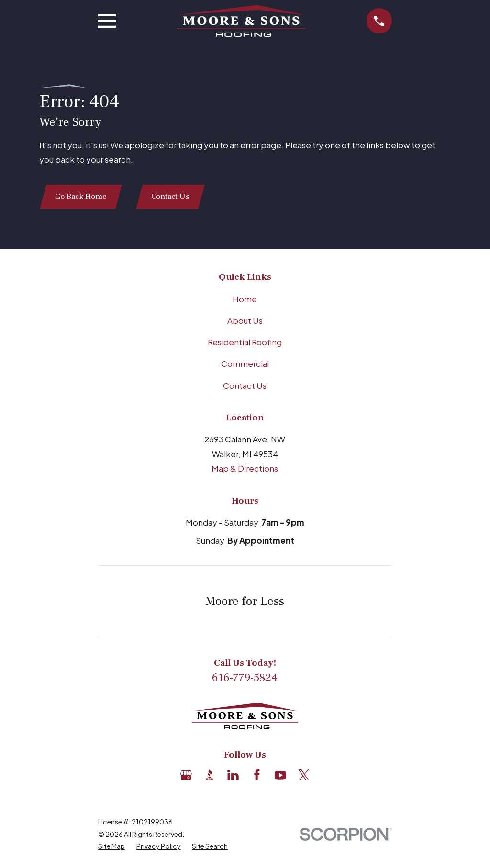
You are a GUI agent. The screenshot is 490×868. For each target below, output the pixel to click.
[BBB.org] (210, 776)
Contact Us (172, 197)
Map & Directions (245, 469)
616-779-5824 (245, 679)
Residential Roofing (245, 343)
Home (245, 299)
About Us (245, 321)
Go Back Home (82, 197)
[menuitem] (111, 847)
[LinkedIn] (233, 776)
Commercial (245, 364)
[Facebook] (257, 776)
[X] (304, 776)
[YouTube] (280, 776)
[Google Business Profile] (186, 776)
